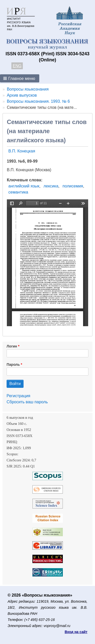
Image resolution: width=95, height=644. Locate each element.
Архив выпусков (22, 95)
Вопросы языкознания (28, 89)
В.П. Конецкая (22, 151)
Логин (12, 346)
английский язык (24, 186)
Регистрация (18, 396)
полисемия (73, 186)
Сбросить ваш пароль (27, 402)
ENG (17, 66)
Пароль (13, 364)
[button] (20, 78)
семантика (18, 192)
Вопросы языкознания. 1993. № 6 (38, 101)
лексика (51, 186)
